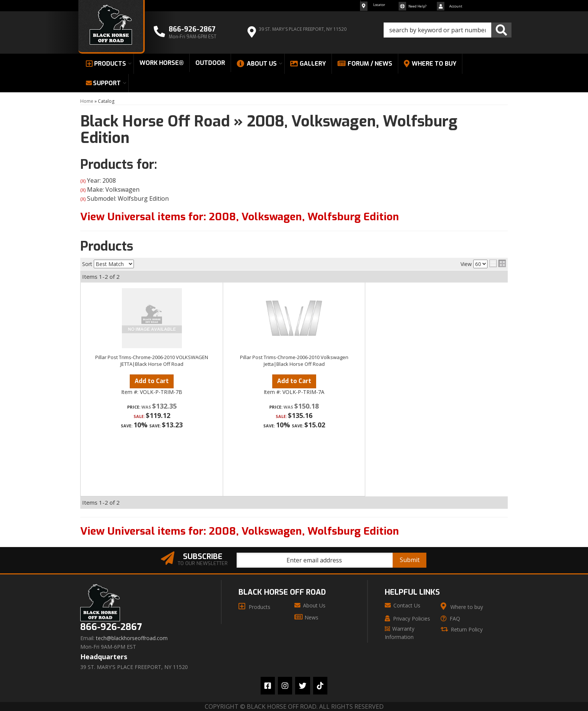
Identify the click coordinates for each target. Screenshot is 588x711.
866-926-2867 (111, 627)
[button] (448, 30)
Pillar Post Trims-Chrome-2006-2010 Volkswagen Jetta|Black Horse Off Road (294, 361)
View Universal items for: (240, 217)
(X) (83, 181)
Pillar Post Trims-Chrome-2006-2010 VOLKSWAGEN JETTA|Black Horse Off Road (152, 361)
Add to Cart (152, 381)
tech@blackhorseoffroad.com (132, 638)
